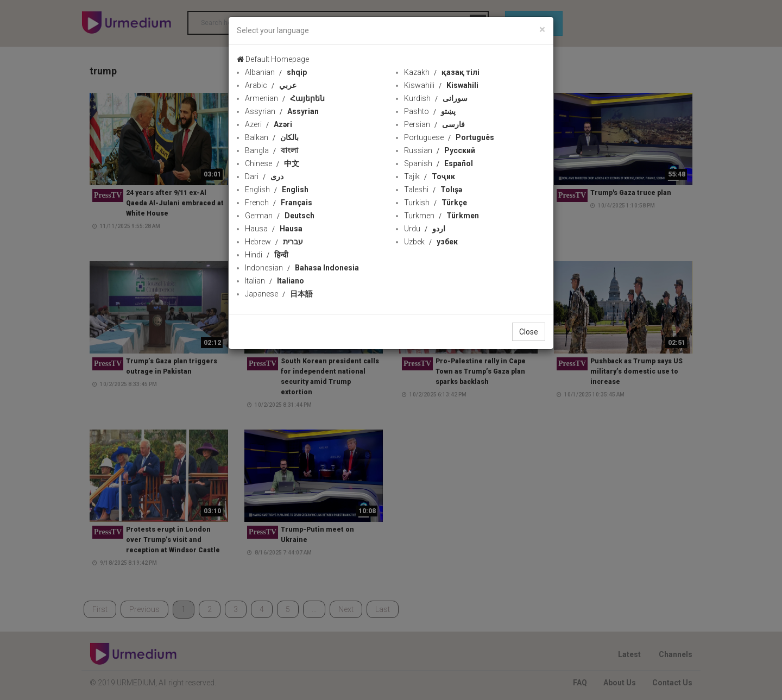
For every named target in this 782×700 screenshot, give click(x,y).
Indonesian (302, 268)
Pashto (430, 111)
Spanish (439, 163)
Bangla (272, 150)
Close (529, 332)
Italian (275, 281)
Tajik (430, 176)
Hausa (274, 229)
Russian (440, 150)
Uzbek (431, 242)
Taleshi (433, 190)
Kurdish (436, 98)
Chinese (272, 163)
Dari (264, 176)
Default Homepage (273, 59)
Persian (434, 124)
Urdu (425, 229)
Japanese (279, 294)
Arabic (271, 85)
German (280, 216)
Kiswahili (441, 85)
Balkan (272, 137)
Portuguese (449, 137)
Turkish (436, 203)
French (279, 203)
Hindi (267, 255)
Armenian (285, 98)
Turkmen (442, 216)
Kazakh (442, 72)
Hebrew (274, 242)
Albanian (276, 72)
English (277, 190)
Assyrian (282, 111)
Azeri (269, 124)
